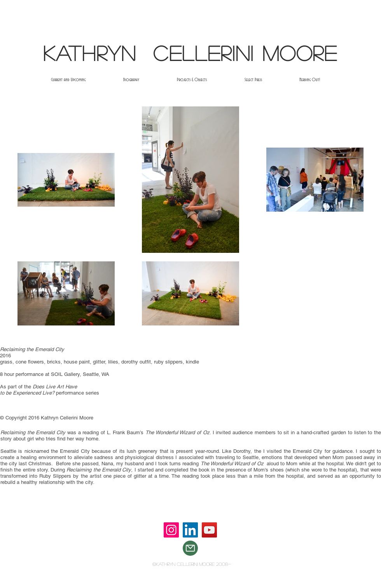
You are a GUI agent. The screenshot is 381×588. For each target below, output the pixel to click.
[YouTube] (209, 530)
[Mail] (190, 548)
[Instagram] (171, 530)
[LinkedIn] (190, 530)
